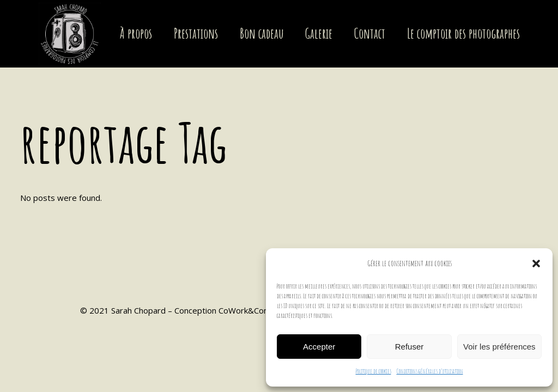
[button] (536, 264)
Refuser (410, 347)
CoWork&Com (245, 310)
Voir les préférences (499, 347)
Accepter (319, 347)
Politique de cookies (374, 371)
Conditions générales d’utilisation (430, 371)
